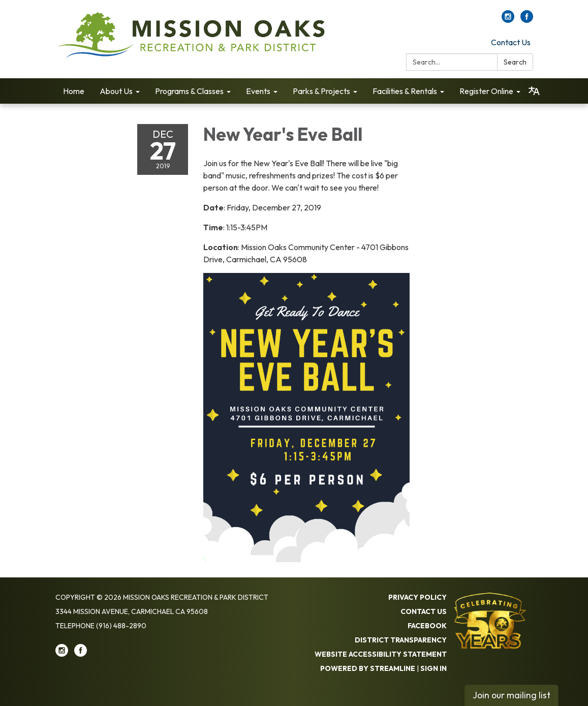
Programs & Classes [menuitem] (189, 91)
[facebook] (527, 20)
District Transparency (401, 640)
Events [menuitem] (258, 91)
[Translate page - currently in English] (534, 91)
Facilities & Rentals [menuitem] (405, 91)
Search (515, 62)
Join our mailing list (512, 695)
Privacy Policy (417, 597)
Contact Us (511, 42)
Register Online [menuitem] (486, 91)
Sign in (434, 668)
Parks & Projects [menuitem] (321, 91)
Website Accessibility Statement (381, 654)
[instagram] (508, 20)
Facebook (427, 626)
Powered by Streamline (368, 668)
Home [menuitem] (74, 91)
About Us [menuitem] (116, 91)
